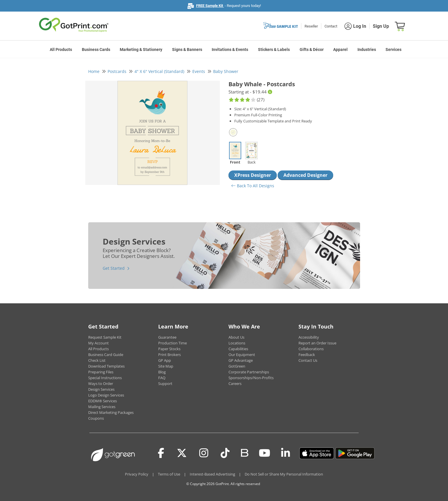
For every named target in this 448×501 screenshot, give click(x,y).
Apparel (340, 49)
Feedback (307, 355)
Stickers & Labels (274, 49)
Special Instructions (105, 378)
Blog (162, 372)
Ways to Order (101, 383)
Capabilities (238, 349)
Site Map (166, 366)
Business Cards (96, 49)
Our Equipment (242, 355)
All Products (61, 49)
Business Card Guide (106, 355)
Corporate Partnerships (249, 372)
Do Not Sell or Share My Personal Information (284, 474)
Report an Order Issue (317, 343)
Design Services (101, 389)
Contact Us (308, 360)
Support (165, 383)
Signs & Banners (187, 49)
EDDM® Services (103, 401)
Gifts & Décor (312, 49)
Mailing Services (102, 407)
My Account (98, 343)
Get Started (114, 268)
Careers (235, 383)
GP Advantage (241, 360)
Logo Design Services (106, 395)
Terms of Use (169, 474)
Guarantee (167, 337)
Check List (97, 360)
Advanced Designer (305, 175)
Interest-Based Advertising (212, 474)
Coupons (96, 418)
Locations (237, 343)
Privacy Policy (137, 474)
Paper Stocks (169, 349)
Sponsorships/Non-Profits (251, 378)
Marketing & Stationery (141, 49)
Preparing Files (101, 372)
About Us (236, 337)
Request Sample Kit (105, 337)
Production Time (173, 343)
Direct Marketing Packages (111, 412)
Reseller (311, 26)
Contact (331, 26)
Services (393, 49)
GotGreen (237, 366)
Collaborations (311, 349)
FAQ (162, 378)
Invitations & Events (230, 49)
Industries (367, 49)
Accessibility (309, 337)
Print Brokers (169, 355)
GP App (165, 360)
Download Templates (106, 366)
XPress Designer (253, 175)
